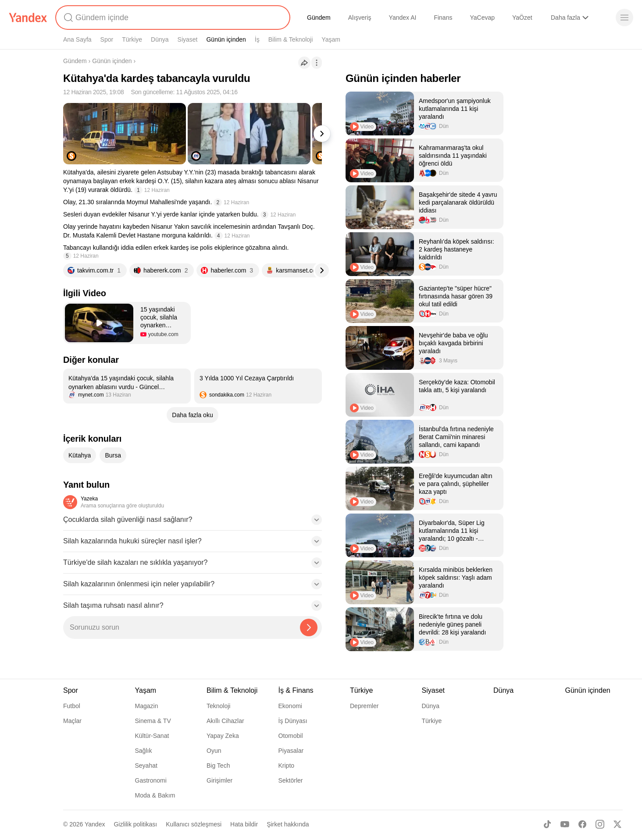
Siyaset (188, 39)
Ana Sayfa (77, 39)
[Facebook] (582, 824)
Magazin (147, 706)
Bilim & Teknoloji (291, 39)
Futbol (72, 706)
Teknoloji (218, 706)
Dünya (160, 39)
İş (257, 39)
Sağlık (144, 751)
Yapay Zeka (223, 736)
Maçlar (72, 721)
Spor (107, 39)
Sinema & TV (153, 721)
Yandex (95, 824)
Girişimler (219, 780)
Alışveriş (360, 18)
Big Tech (218, 766)
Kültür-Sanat (152, 736)
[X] (617, 824)
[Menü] (624, 18)
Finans (443, 18)
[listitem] (127, 386)
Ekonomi (290, 706)
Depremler (364, 706)
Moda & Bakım (155, 795)
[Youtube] (565, 824)
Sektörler (291, 780)
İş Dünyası (293, 721)
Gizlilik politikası (135, 824)
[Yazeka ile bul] (309, 627)
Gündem (319, 18)
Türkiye (132, 39)
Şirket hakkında (288, 824)
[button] (127, 323)
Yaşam (331, 39)
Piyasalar (291, 751)
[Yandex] (28, 18)
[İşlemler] (317, 63)
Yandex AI (403, 18)
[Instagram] (600, 824)
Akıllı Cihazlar (225, 721)
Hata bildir (244, 824)
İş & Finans (296, 690)
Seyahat (146, 766)
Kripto (287, 766)
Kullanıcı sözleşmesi (194, 824)
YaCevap (482, 18)
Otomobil (291, 736)
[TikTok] (547, 824)
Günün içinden (226, 39)
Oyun (214, 751)
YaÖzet (522, 18)
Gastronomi (151, 780)
